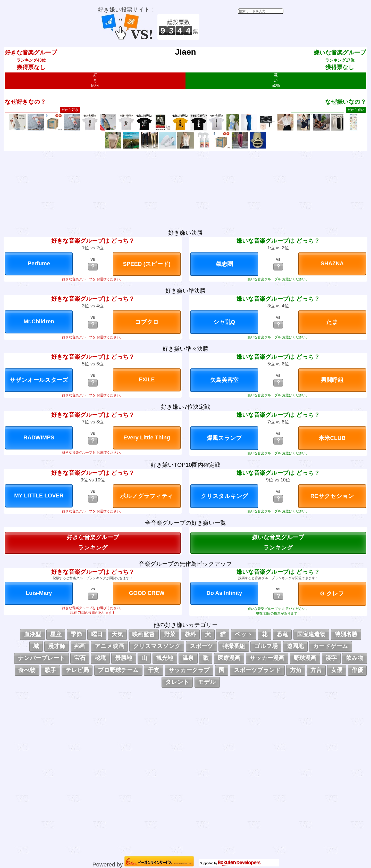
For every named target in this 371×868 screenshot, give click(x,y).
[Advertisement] (242, 27)
